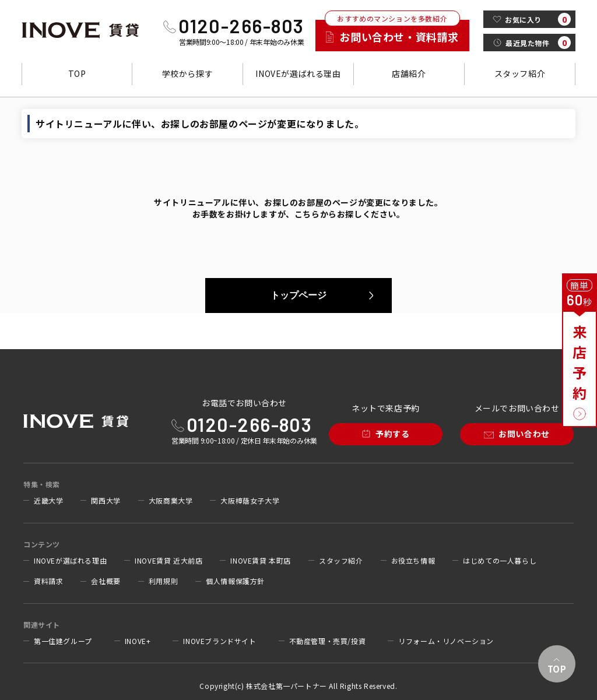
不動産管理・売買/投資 (328, 641)
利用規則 (163, 581)
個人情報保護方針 (235, 581)
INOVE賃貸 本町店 (261, 561)
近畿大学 (48, 501)
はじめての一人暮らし (500, 561)
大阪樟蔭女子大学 (250, 501)
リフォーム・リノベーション (446, 641)
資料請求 (48, 581)
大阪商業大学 (171, 501)
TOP (77, 73)
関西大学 (106, 501)
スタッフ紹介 (520, 73)
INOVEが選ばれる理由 (298, 73)
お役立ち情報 (413, 561)
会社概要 (106, 581)
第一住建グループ (63, 641)
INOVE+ (138, 641)
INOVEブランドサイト (220, 641)
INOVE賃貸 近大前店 (168, 561)
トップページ (298, 295)
